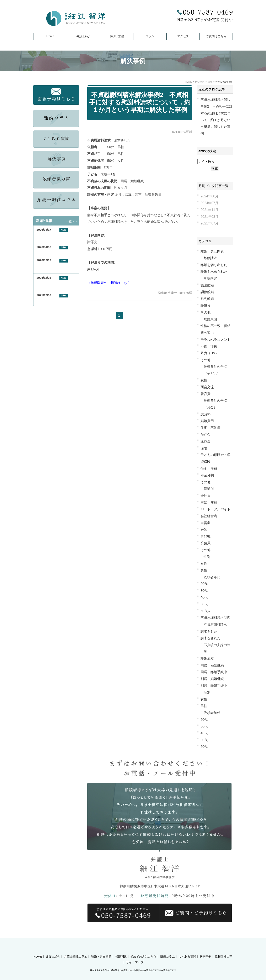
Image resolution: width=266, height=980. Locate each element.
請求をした (209, 631)
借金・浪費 (209, 468)
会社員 (206, 496)
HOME (38, 949)
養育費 (206, 394)
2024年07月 (209, 203)
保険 (204, 448)
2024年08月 (209, 196)
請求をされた (211, 638)
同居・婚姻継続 (212, 665)
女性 (204, 563)
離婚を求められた (214, 271)
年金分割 (207, 475)
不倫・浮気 (209, 346)
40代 (204, 597)
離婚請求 (210, 258)
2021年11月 (209, 210)
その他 (206, 312)
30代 (204, 591)
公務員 (206, 543)
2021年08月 (209, 217)
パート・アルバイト (216, 509)
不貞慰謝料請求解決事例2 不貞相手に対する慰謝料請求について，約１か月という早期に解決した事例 (140, 102)
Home (50, 36)
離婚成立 (207, 658)
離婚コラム (167, 949)
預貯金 (206, 434)
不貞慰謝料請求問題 (216, 618)
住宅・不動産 (211, 428)
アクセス (183, 36)
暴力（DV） (210, 353)
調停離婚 (207, 292)
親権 (204, 380)
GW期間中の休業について (54, 252)
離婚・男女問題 (212, 251)
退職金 (206, 441)
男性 (204, 570)
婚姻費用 (207, 421)
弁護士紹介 (84, 36)
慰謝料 (206, 414)
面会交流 (207, 387)
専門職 (206, 536)
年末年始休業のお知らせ (53, 300)
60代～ (206, 611)
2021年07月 (209, 223)
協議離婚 (207, 285)
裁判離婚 (207, 299)
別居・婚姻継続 (212, 679)
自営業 (206, 523)
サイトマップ (135, 955)
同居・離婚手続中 (214, 672)
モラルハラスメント (216, 339)
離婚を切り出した (214, 265)
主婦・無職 (209, 502)
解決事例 (206, 949)
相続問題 (121, 949)
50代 (204, 604)
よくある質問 (187, 949)
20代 (204, 584)
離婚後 (206, 306)
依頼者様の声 (224, 949)
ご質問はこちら (216, 36)
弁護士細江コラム (76, 949)
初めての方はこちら (143, 949)
